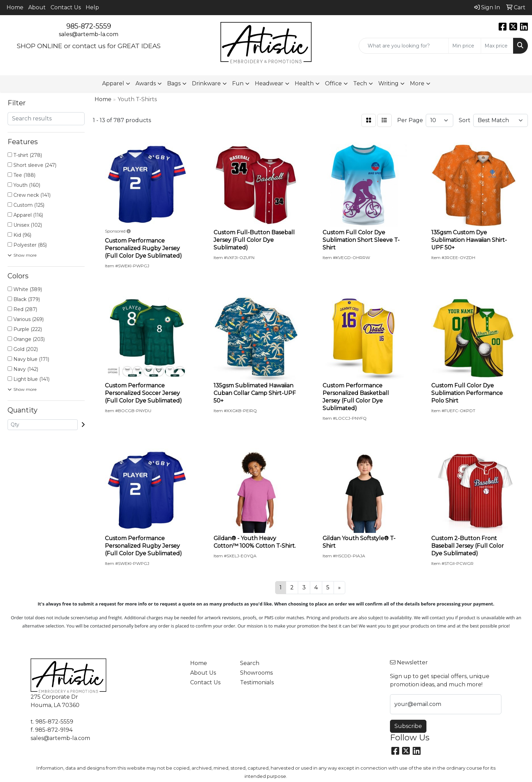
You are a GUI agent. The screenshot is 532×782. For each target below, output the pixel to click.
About (37, 7)
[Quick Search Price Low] (465, 46)
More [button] (417, 83)
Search (250, 663)
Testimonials (257, 682)
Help (92, 7)
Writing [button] (388, 83)
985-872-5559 (89, 26)
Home (15, 7)
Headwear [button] (269, 83)
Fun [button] (238, 83)
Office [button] (333, 83)
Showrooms (256, 673)
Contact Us (66, 7)
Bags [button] (174, 83)
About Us (203, 673)
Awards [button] (146, 83)
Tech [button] (360, 83)
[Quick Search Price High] (497, 46)
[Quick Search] (404, 46)
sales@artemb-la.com (89, 34)
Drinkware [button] (206, 83)
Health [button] (304, 83)
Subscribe (408, 726)
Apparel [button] (113, 83)
